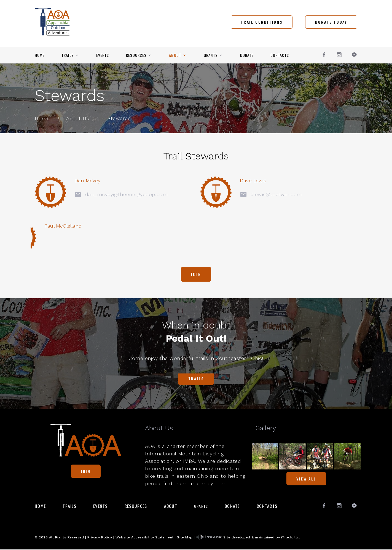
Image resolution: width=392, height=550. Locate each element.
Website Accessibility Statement (145, 538)
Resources (136, 55)
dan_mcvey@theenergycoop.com (99, 194)
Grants (211, 55)
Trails (68, 55)
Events (103, 55)
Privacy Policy (100, 538)
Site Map (185, 538)
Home (40, 55)
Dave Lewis (209, 180)
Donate (247, 55)
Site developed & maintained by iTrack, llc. (248, 538)
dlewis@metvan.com (231, 194)
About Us (78, 118)
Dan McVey (61, 180)
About (175, 55)
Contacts (280, 55)
